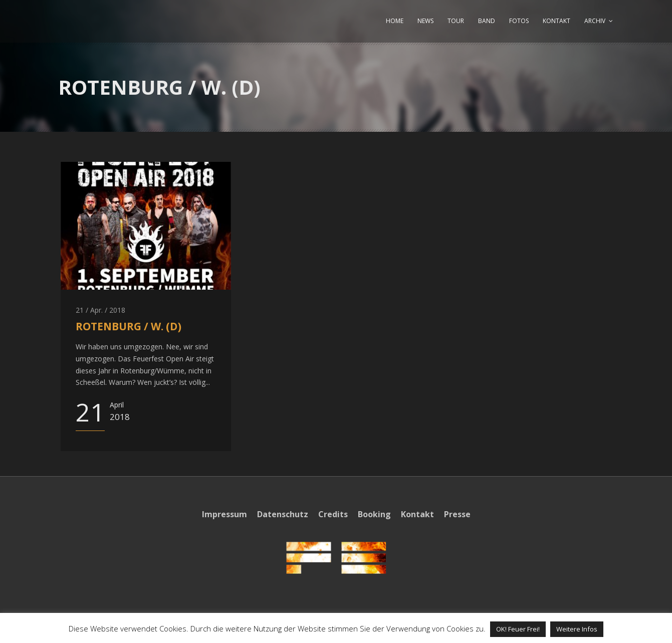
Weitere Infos (577, 629)
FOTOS (519, 21)
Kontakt (417, 514)
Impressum (225, 514)
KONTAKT (556, 21)
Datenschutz (283, 514)
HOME (395, 21)
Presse (457, 514)
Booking (374, 514)
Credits (333, 514)
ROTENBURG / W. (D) (129, 326)
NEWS (425, 21)
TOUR (456, 21)
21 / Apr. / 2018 (100, 310)
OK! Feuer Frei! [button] (518, 629)
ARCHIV (595, 21)
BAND (487, 21)
